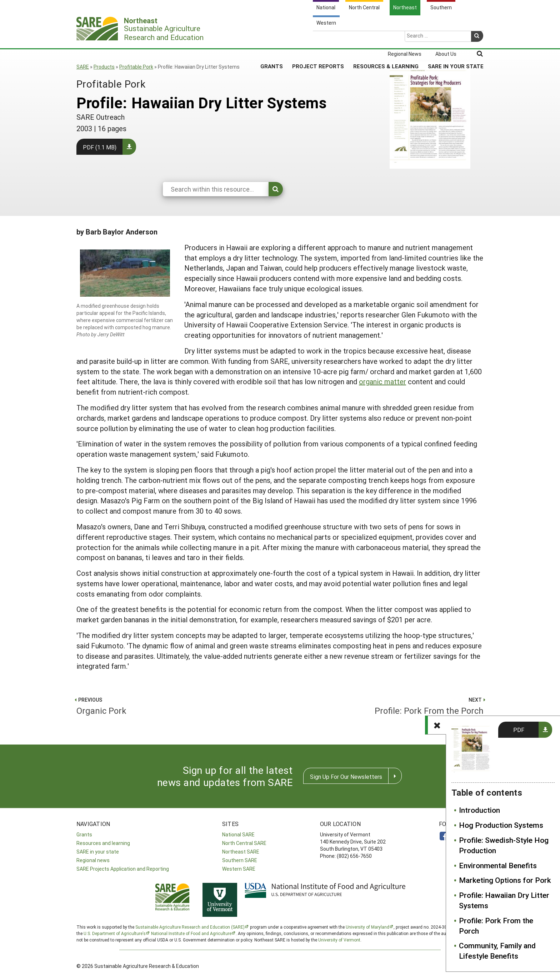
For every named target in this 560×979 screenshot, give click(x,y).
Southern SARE (240, 860)
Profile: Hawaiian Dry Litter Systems (504, 900)
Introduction (479, 810)
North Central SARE (244, 843)
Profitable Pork (136, 67)
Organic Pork (175, 705)
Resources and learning (103, 843)
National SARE (238, 834)
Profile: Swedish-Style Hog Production (504, 845)
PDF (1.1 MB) (100, 147)
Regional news (93, 860)
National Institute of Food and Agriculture (191, 933)
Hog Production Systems (501, 825)
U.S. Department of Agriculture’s (115, 933)
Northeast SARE (241, 852)
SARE (83, 67)
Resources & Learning (386, 39)
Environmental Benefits (498, 865)
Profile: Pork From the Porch (496, 926)
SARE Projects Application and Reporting (123, 869)
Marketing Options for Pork (505, 880)
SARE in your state (98, 852)
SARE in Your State (456, 39)
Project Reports (318, 39)
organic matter (382, 381)
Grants (272, 39)
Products (104, 67)
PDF (519, 730)
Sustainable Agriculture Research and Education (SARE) (190, 927)
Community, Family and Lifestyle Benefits (497, 951)
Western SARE (239, 869)
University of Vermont (339, 940)
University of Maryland (367, 927)
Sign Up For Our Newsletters (346, 777)
